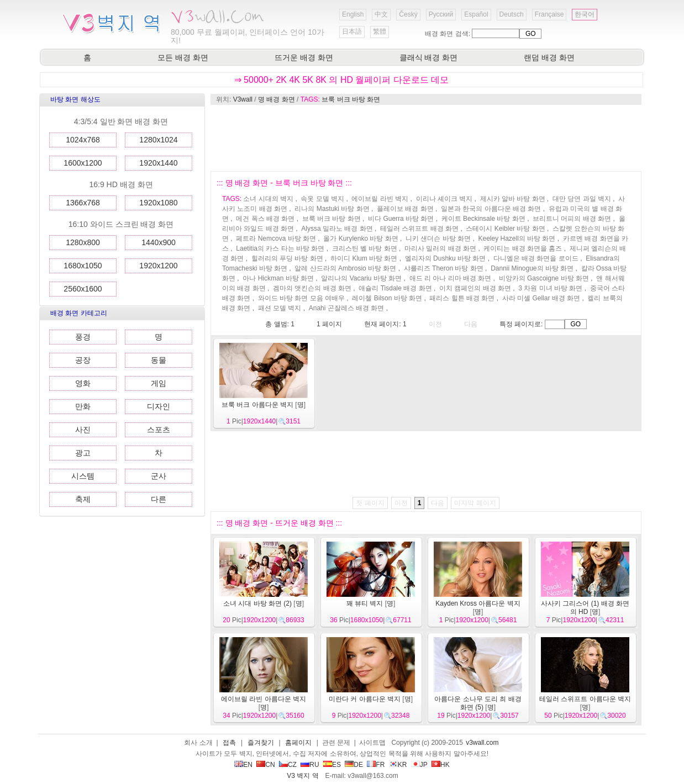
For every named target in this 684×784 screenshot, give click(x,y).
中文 (381, 14)
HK (441, 765)
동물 (159, 360)
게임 (159, 383)
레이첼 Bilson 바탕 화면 (387, 298)
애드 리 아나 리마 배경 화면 (451, 278)
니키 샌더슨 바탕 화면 (438, 239)
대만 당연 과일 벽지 (582, 199)
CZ (288, 765)
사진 (83, 430)
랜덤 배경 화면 (549, 57)
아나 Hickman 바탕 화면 (278, 278)
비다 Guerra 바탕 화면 (401, 219)
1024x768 (83, 140)
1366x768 (83, 203)
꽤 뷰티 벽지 (365, 603)
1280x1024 (158, 140)
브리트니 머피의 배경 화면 (572, 219)
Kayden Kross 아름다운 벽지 (478, 603)
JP (419, 765)
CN (265, 765)
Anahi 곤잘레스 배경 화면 (347, 308)
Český (408, 14)
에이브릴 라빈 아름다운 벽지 (264, 699)
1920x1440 (158, 163)
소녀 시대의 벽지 (268, 199)
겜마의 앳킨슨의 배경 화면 (312, 288)
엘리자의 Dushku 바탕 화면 (446, 258)
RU (310, 765)
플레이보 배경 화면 (405, 209)
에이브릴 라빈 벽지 (380, 199)
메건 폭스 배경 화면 (265, 219)
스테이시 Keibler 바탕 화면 (505, 229)
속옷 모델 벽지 (322, 199)
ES (332, 765)
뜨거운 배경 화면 (304, 57)
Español (476, 14)
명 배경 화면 (277, 99)
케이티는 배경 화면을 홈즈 (523, 248)
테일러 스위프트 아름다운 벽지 (585, 699)
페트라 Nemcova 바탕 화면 (276, 239)
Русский (441, 14)
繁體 (380, 31)
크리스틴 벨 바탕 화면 (365, 248)
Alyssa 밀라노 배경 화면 (337, 229)
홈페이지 (298, 743)
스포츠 (159, 430)
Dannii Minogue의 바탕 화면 (532, 268)
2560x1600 (83, 289)
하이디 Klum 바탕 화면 (364, 258)
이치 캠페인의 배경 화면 (475, 288)
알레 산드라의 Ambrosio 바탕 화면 (345, 268)
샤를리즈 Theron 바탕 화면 (444, 268)
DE (354, 765)
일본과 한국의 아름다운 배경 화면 (491, 209)
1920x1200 (158, 266)
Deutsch (512, 14)
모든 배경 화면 (183, 57)
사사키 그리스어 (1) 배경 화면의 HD (585, 608)
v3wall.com (482, 743)
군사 (159, 476)
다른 (159, 499)
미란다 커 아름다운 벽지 (365, 699)
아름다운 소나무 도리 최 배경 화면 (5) (478, 703)
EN (243, 765)
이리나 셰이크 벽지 (444, 199)
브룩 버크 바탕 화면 (351, 99)
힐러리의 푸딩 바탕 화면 (287, 258)
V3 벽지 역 (302, 776)
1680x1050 (83, 266)
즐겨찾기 (261, 743)
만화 (83, 406)
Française (549, 14)
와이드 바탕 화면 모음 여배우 (301, 298)
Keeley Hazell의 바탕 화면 (517, 239)
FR (376, 765)
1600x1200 (83, 163)
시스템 (83, 476)
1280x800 (83, 242)
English (353, 14)
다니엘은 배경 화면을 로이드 (536, 258)
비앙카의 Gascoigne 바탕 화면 (544, 278)
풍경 (83, 337)
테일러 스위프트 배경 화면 (419, 229)
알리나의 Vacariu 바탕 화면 (361, 278)
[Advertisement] (425, 138)
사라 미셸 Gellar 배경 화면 (541, 298)
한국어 (585, 14)
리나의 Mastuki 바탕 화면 (332, 209)
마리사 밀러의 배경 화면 (440, 248)
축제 (83, 499)
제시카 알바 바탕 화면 (513, 199)
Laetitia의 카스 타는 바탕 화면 (280, 248)
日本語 (352, 31)
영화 (83, 383)
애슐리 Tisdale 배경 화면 (395, 288)
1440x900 (159, 242)
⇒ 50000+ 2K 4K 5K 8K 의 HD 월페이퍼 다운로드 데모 (342, 80)
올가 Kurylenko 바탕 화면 (361, 239)
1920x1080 (158, 203)
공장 (83, 360)
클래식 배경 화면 (429, 57)
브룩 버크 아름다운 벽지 (257, 405)
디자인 (159, 406)
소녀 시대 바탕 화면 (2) (257, 603)
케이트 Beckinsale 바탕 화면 (483, 219)
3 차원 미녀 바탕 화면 (550, 288)
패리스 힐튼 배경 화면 (462, 298)
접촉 (229, 743)
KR (398, 765)
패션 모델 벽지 (280, 308)
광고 (83, 453)
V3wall (243, 99)
